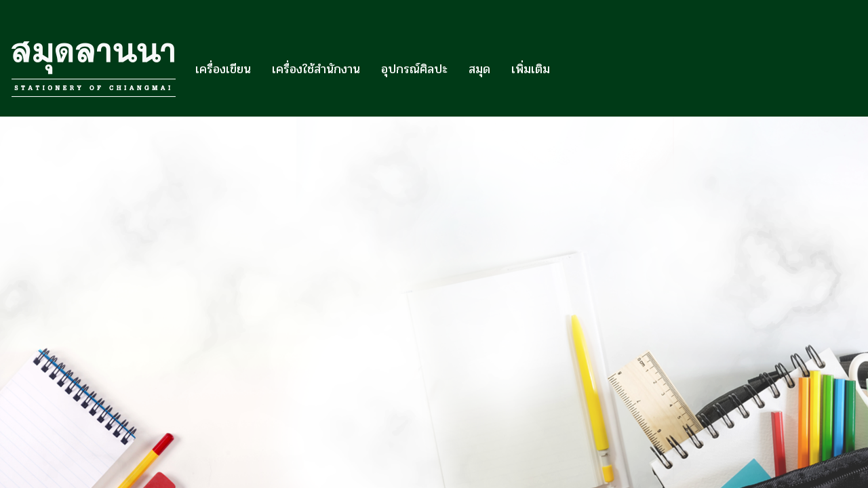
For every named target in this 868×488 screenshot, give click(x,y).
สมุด (479, 69)
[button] (572, 69)
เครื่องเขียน (223, 69)
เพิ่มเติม (531, 69)
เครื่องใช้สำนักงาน (316, 69)
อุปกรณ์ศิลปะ (414, 69)
